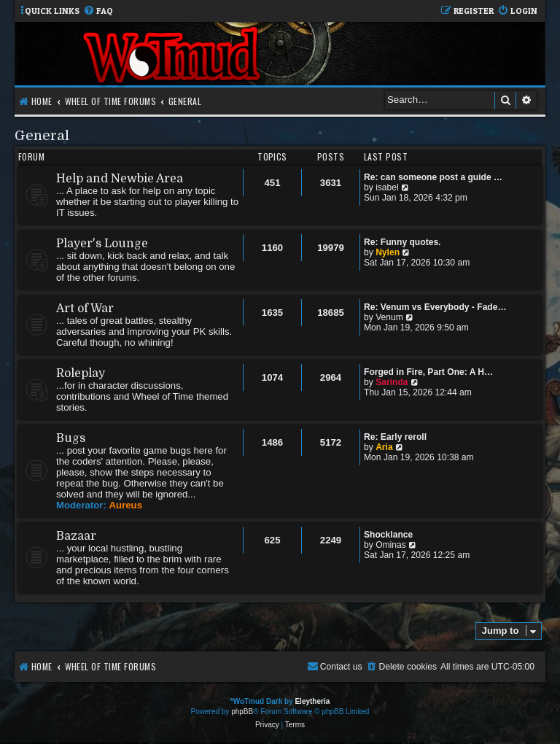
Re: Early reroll (395, 437)
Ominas (391, 545)
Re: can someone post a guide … (433, 177)
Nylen (388, 252)
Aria (384, 447)
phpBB (242, 712)
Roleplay (81, 373)
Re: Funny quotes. (402, 242)
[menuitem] (98, 11)
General (42, 135)
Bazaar (76, 536)
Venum (389, 317)
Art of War (85, 309)
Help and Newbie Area (120, 179)
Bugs (71, 438)
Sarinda (392, 382)
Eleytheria (312, 701)
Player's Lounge (102, 244)
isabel (387, 187)
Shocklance (388, 535)
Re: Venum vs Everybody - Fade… (435, 307)
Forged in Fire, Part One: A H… (428, 372)
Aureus (126, 505)
